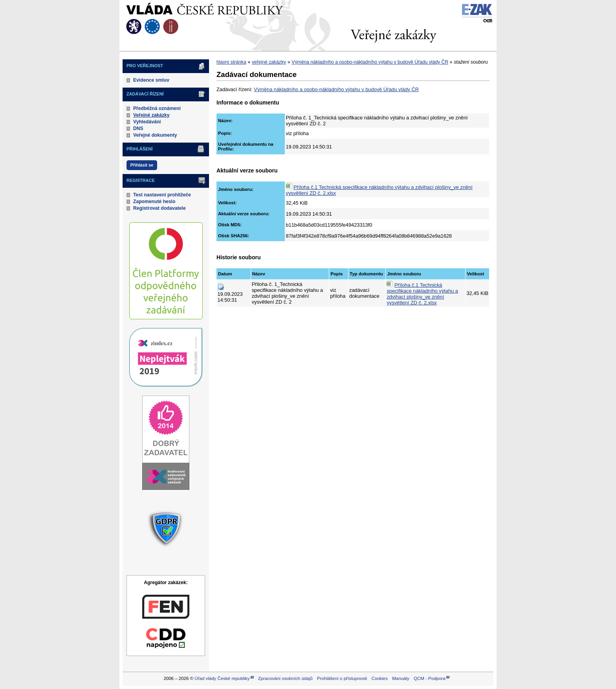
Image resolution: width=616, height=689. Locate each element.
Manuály (401, 678)
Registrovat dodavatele (159, 208)
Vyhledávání (147, 122)
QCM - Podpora (430, 678)
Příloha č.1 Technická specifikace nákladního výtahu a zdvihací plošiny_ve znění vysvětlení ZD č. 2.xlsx (422, 294)
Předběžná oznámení (157, 108)
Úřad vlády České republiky (222, 678)
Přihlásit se (142, 165)
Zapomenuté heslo (154, 202)
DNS (138, 128)
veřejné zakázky (269, 62)
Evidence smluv (151, 80)
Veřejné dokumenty (155, 135)
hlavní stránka (231, 62)
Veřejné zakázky (151, 115)
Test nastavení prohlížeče (162, 195)
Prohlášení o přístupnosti (342, 678)
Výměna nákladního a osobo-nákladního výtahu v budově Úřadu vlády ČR (370, 62)
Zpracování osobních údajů (285, 678)
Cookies (379, 678)
